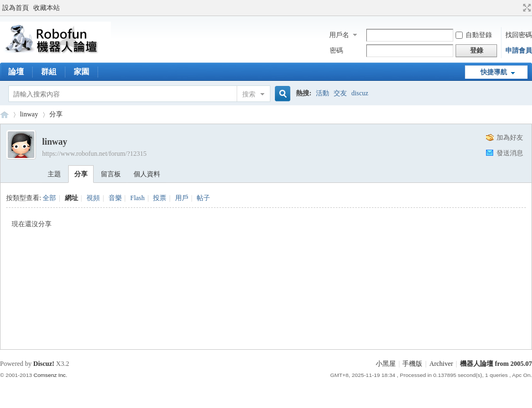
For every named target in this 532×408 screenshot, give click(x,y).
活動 (323, 93)
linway (29, 114)
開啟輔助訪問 (516, 8)
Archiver (441, 364)
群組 (49, 72)
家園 (81, 72)
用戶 (182, 198)
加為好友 (510, 137)
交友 (340, 93)
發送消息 (510, 153)
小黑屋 (386, 364)
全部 (49, 198)
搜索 (249, 94)
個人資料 (147, 174)
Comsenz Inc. (50, 375)
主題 (54, 174)
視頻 (93, 198)
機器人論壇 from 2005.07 (496, 364)
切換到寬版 (526, 8)
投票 (160, 198)
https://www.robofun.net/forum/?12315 (94, 154)
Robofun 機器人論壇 (4, 114)
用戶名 (339, 35)
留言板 (111, 174)
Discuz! (44, 364)
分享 (56, 114)
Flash (137, 198)
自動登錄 (474, 35)
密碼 (336, 50)
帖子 (203, 198)
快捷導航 (494, 72)
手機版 (412, 364)
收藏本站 (47, 8)
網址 (71, 198)
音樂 (115, 198)
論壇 (16, 72)
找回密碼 (519, 35)
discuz (360, 93)
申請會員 (519, 50)
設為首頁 (16, 8)
